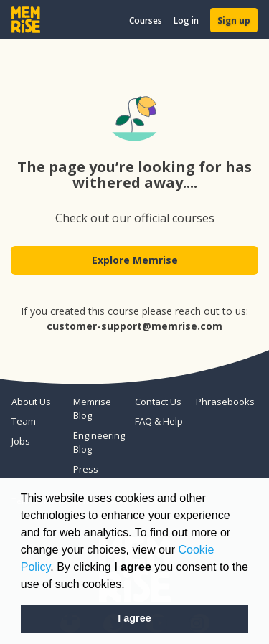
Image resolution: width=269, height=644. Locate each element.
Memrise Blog (92, 409)
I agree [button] (134, 618)
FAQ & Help (159, 421)
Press (86, 469)
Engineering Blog (98, 442)
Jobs (21, 441)
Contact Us (158, 402)
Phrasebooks (221, 402)
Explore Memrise (135, 260)
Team (24, 421)
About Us (31, 402)
